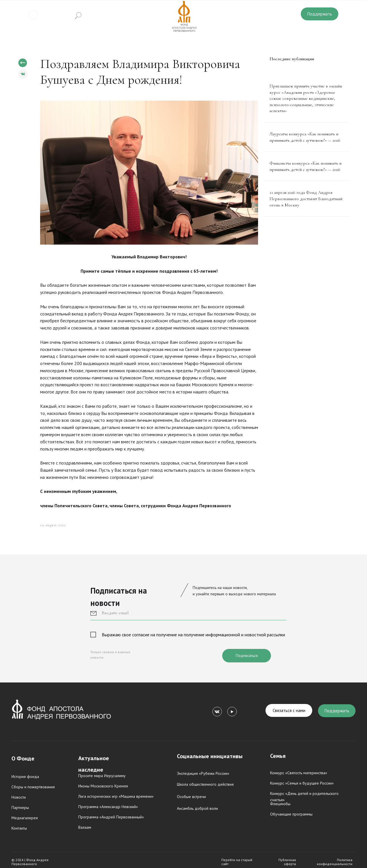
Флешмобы (280, 804)
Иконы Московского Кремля (103, 786)
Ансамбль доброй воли (197, 808)
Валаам (85, 827)
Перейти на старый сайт (237, 862)
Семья (278, 756)
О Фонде (23, 758)
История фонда (25, 777)
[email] (188, 613)
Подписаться (247, 656)
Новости (19, 797)
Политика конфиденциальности (335, 862)
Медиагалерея (25, 818)
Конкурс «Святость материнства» (299, 773)
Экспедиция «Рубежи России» (203, 773)
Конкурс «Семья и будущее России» (302, 783)
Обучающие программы (291, 814)
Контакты (19, 828)
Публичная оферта (287, 862)
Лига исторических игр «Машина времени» (116, 796)
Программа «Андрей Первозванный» (111, 817)
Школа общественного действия (205, 784)
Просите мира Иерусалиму (102, 776)
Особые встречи (191, 797)
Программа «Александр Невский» (108, 807)
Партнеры (20, 807)
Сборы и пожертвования (33, 787)
